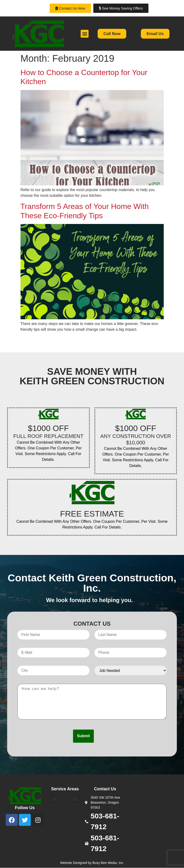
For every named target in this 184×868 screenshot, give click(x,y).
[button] (85, 34)
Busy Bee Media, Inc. (108, 863)
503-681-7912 (105, 821)
